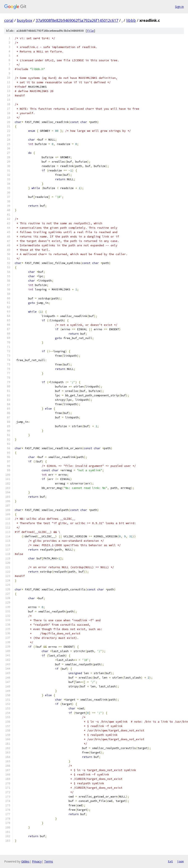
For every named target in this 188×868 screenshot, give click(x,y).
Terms (49, 861)
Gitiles (25, 861)
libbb (131, 20)
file (90, 31)
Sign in (179, 7)
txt (170, 861)
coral (9, 20)
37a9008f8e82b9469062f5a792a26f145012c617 (77, 20)
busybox (24, 20)
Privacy (37, 861)
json (180, 861)
